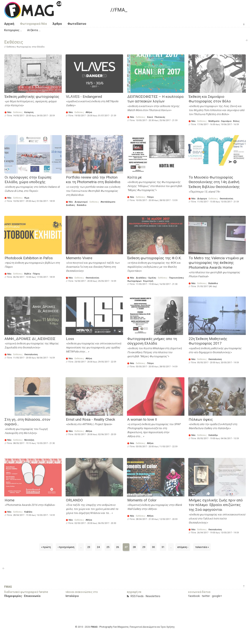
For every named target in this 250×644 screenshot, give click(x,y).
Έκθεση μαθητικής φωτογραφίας (32, 97)
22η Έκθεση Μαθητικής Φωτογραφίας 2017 (208, 341)
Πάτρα (150, 197)
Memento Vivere (79, 258)
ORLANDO (74, 500)
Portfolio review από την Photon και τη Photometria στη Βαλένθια (93, 180)
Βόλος (236, 121)
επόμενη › (183, 547)
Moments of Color (142, 500)
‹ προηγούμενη (66, 547)
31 (163, 547)
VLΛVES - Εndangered (84, 97)
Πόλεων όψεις (201, 419)
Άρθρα (57, 24)
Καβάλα (28, 512)
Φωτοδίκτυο (77, 24)
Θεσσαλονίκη (226, 199)
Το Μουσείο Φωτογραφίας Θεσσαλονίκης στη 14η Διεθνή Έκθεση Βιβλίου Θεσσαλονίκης (214, 182)
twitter (206, 596)
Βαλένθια (82, 205)
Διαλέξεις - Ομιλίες (146, 278)
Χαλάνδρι (213, 435)
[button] (13, 30)
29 (144, 547)
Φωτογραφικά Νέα (33, 24)
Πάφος (36, 274)
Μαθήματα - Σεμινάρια (220, 121)
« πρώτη (46, 547)
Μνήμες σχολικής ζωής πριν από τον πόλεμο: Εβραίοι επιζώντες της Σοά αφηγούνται (216, 505)
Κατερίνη (29, 112)
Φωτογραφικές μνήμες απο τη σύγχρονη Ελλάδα (152, 341)
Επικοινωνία (32, 596)
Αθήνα (89, 112)
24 (98, 547)
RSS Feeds (137, 596)
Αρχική (9, 24)
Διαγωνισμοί (81, 202)
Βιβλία (28, 274)
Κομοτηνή (148, 281)
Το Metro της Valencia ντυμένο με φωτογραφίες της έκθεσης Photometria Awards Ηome (216, 263)
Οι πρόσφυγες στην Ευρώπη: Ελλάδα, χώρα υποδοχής (28, 180)
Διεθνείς (71, 205)
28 (134, 547)
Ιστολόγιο (72, 596)
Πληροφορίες (13, 596)
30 (153, 547)
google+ (217, 596)
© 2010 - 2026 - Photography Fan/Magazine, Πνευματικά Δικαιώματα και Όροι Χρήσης (125, 627)
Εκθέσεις (18, 112)
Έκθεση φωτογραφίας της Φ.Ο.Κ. (154, 258)
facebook (194, 596)
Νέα (9, 112)
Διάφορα (202, 199)
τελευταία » (202, 547)
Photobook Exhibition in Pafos (29, 258)
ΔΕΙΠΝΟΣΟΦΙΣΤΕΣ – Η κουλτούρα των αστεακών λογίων (155, 99)
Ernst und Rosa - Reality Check (90, 419)
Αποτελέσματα (108, 202)
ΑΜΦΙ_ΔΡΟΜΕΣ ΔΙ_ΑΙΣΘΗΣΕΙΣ (30, 339)
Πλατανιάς (160, 117)
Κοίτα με (134, 177)
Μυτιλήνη (29, 440)
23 (89, 547)
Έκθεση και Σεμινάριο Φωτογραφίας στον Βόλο (210, 99)
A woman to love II (142, 419)
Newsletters (153, 596)
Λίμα (27, 198)
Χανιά (150, 117)
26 (118, 547)
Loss (70, 339)
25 (108, 547)
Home (9, 500)
